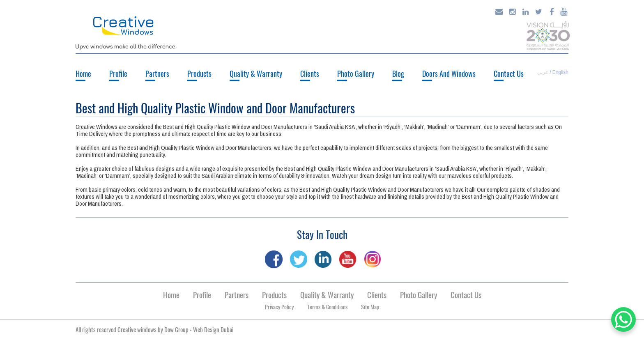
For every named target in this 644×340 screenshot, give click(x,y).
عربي (543, 72)
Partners (157, 74)
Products (199, 74)
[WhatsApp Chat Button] (623, 319)
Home (83, 74)
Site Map (370, 307)
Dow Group (176, 330)
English (560, 72)
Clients (310, 74)
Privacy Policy (279, 307)
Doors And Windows (449, 74)
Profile (118, 74)
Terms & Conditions (327, 307)
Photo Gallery (356, 74)
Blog (398, 74)
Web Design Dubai (213, 330)
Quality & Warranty (256, 74)
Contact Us (509, 74)
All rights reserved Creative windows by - (154, 330)
